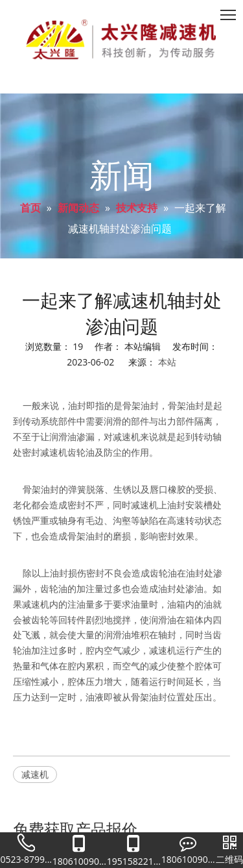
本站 (167, 362)
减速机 (35, 774)
